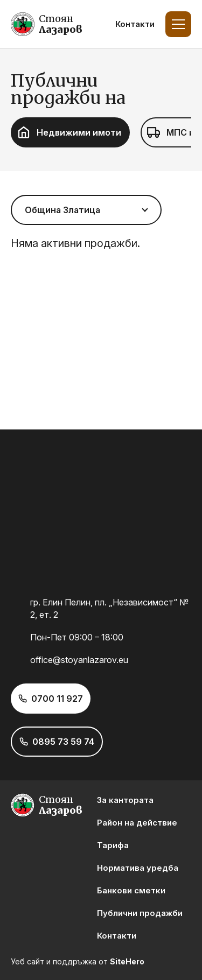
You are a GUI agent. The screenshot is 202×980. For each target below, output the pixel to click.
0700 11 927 (57, 699)
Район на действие (137, 823)
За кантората (125, 800)
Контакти (135, 24)
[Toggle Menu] (178, 24)
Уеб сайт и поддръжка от (78, 961)
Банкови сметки (131, 890)
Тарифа (113, 845)
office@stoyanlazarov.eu (79, 660)
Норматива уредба (138, 868)
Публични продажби (140, 913)
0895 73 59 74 (63, 742)
